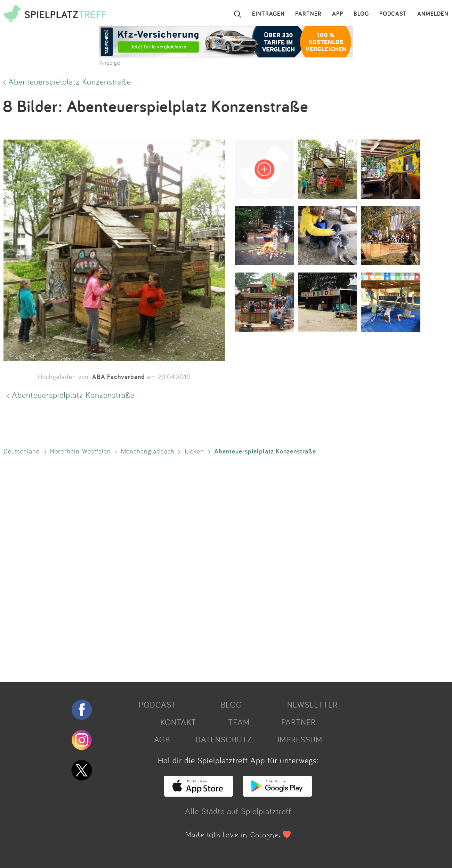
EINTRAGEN (268, 14)
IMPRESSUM (300, 739)
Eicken (194, 451)
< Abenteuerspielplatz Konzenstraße (67, 81)
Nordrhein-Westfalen (80, 451)
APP (338, 14)
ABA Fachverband (118, 377)
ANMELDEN (433, 14)
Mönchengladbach (148, 451)
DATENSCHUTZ (224, 739)
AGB (162, 739)
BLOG (361, 14)
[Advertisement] (209, 567)
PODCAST (393, 14)
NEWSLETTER (312, 704)
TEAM (239, 722)
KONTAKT (178, 722)
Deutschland (22, 451)
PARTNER (308, 14)
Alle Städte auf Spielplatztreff (238, 811)
